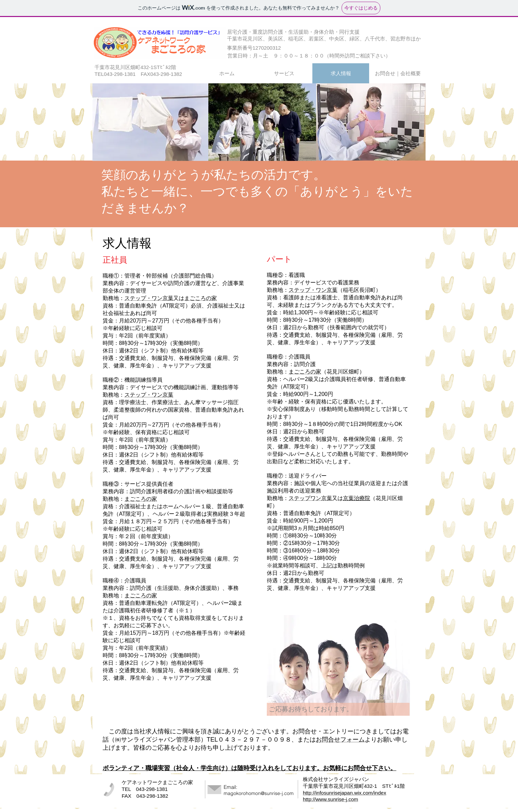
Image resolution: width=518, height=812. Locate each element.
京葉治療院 (357, 498)
